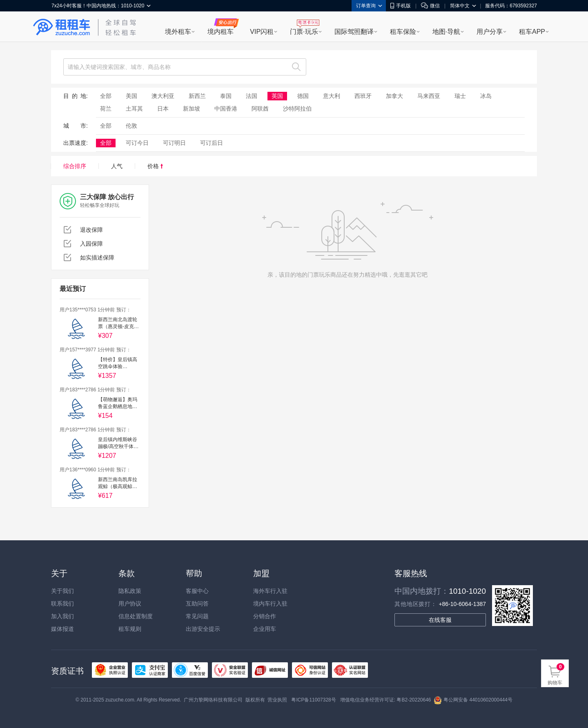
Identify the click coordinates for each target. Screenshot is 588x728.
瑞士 (460, 96)
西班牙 (363, 96)
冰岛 (486, 96)
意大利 (332, 96)
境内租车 (220, 32)
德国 (303, 96)
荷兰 (106, 109)
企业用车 (265, 629)
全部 (106, 96)
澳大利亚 (163, 96)
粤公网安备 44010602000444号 (473, 700)
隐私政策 (130, 591)
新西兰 (197, 96)
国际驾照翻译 (354, 32)
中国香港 (226, 109)
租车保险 (403, 32)
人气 (117, 166)
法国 (252, 96)
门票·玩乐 (304, 32)
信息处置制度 (136, 616)
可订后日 (212, 143)
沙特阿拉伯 (297, 109)
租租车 (62, 27)
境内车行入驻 (270, 604)
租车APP (532, 32)
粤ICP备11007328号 (313, 700)
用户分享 (490, 32)
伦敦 (131, 126)
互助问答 (197, 604)
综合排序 (75, 166)
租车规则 (130, 629)
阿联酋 (260, 109)
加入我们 (62, 616)
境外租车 (178, 32)
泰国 (226, 96)
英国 (277, 96)
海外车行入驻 (270, 591)
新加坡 (192, 109)
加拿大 (394, 96)
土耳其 (134, 109)
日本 (163, 109)
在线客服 (440, 620)
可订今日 (137, 143)
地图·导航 (446, 32)
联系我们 (62, 604)
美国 (131, 96)
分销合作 (265, 616)
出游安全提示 (203, 629)
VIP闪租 (262, 32)
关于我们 (62, 591)
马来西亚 (429, 96)
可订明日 (174, 143)
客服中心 (197, 591)
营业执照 (277, 700)
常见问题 (197, 616)
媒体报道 (62, 629)
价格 (155, 166)
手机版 (401, 6)
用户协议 (130, 604)
